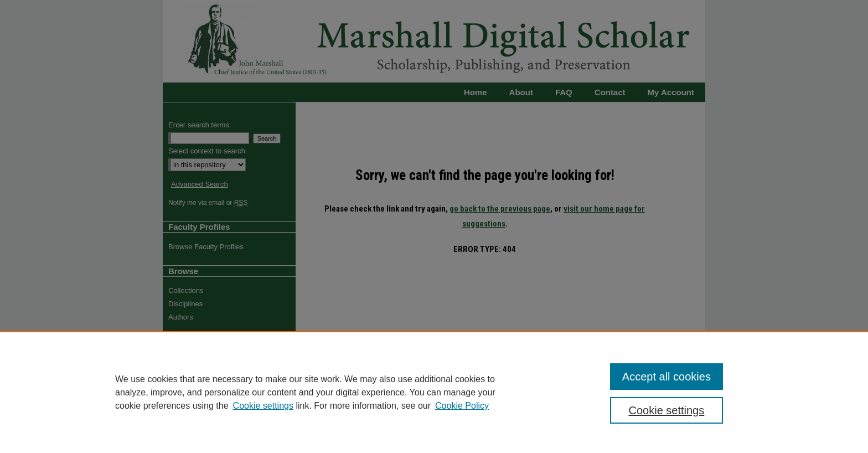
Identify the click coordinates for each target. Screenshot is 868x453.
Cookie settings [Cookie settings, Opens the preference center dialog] (667, 410)
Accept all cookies (666, 377)
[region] (434, 392)
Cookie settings (263, 406)
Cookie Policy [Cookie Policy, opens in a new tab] (462, 406)
